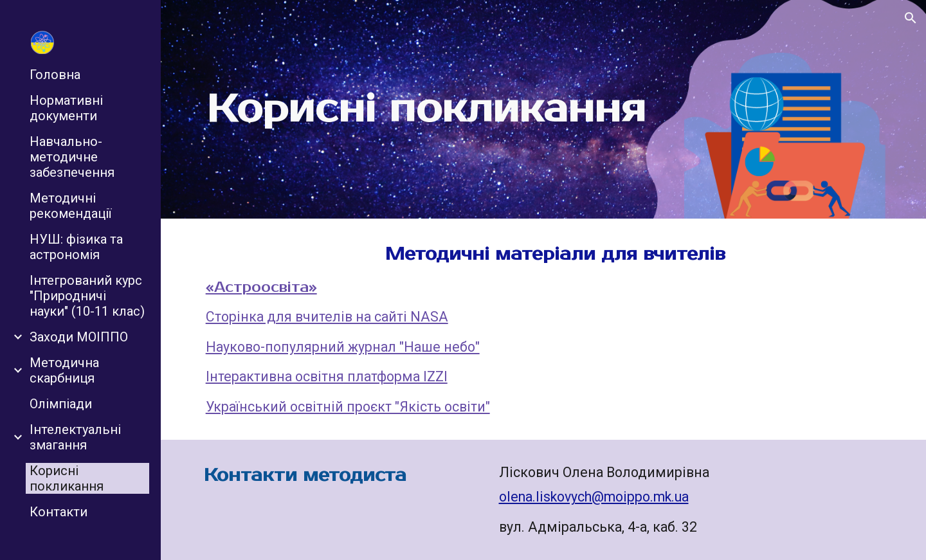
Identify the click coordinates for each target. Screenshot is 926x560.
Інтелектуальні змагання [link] (75, 437)
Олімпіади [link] (61, 404)
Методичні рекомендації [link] (70, 206)
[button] (911, 18)
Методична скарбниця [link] (64, 370)
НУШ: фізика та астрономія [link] (76, 247)
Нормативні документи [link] (66, 108)
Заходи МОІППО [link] (79, 337)
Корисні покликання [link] (67, 478)
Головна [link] (55, 75)
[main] (426, 109)
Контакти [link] (59, 512)
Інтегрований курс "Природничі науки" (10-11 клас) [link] (87, 296)
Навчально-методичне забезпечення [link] (72, 157)
